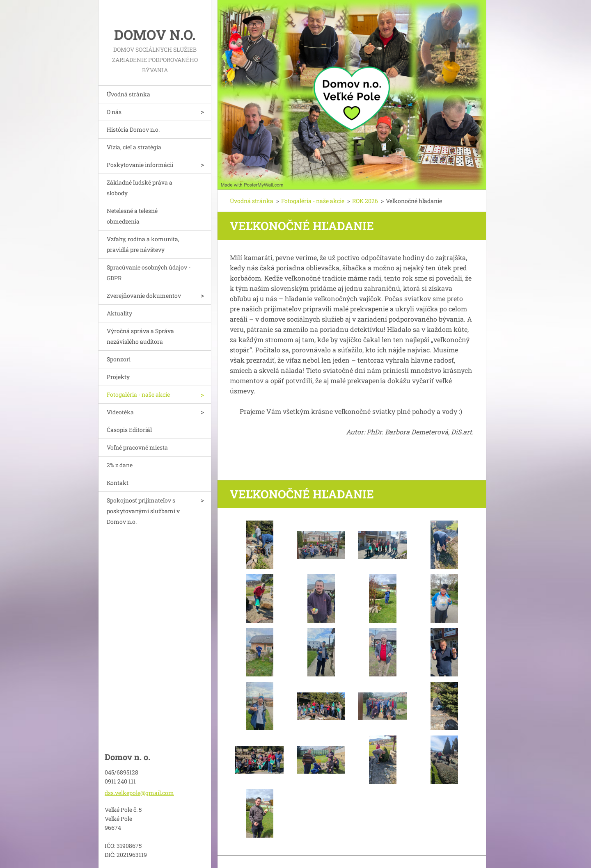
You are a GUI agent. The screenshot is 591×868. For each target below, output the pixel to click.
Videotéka (120, 412)
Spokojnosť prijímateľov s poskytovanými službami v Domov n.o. (143, 511)
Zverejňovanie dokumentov (144, 296)
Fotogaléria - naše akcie (138, 394)
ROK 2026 (365, 201)
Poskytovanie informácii (140, 165)
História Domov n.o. (133, 129)
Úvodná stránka (128, 94)
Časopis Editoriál (129, 430)
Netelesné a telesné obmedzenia (132, 216)
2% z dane (120, 465)
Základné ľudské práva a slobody (140, 188)
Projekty (118, 377)
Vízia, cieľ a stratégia (134, 147)
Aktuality (119, 313)
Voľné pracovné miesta (137, 447)
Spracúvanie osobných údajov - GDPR (149, 273)
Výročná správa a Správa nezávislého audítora (140, 336)
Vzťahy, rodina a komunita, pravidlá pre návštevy (143, 244)
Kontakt (118, 483)
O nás (114, 112)
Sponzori (119, 359)
